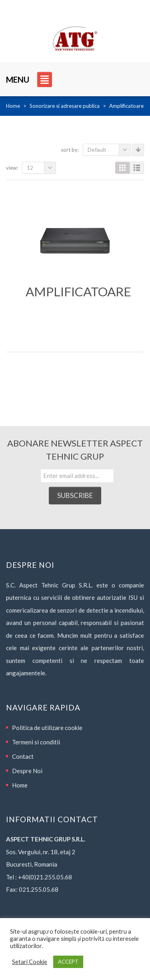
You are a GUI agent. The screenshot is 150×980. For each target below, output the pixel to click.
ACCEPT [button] (68, 962)
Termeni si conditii (36, 742)
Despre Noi (27, 771)
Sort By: (70, 150)
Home (13, 106)
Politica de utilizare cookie (47, 728)
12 (41, 168)
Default (109, 150)
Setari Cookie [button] (30, 962)
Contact (23, 756)
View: (12, 168)
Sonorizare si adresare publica (65, 106)
